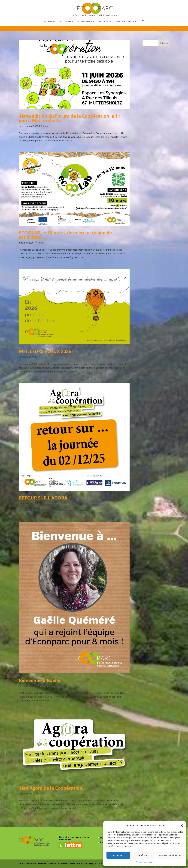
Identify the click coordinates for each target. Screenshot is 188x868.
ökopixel (69, 864)
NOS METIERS (84, 22)
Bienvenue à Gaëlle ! (41, 680)
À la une (45, 126)
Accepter (118, 855)
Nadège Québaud (94, 864)
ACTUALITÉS (66, 22)
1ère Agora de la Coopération (51, 788)
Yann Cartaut (56, 864)
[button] (182, 826)
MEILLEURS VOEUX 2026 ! (46, 351)
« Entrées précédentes (30, 821)
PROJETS (104, 22)
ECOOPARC (50, 22)
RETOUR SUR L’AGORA (43, 498)
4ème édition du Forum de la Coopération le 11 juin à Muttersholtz (70, 118)
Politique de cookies (145, 862)
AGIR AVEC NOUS (125, 22)
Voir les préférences (170, 855)
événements (58, 503)
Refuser (143, 855)
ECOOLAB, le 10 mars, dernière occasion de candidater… (65, 235)
